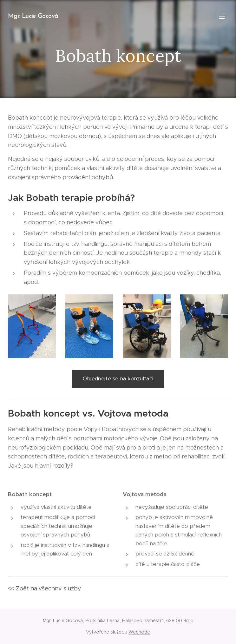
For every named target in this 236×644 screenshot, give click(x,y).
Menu (222, 16)
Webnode (139, 632)
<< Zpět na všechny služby (45, 588)
